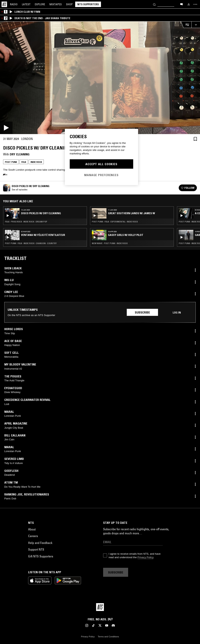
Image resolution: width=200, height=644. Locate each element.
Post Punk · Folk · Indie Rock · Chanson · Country (31, 243)
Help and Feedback (40, 543)
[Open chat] (181, 4)
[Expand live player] (196, 25)
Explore (40, 4)
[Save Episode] (195, 139)
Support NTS (36, 549)
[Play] (100, 78)
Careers (33, 536)
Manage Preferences (101, 175)
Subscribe (142, 312)
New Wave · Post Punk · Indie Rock (110, 243)
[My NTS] (189, 4)
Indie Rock (36, 162)
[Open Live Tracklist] (186, 25)
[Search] (154, 4)
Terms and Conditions (108, 637)
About (32, 529)
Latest (26, 4)
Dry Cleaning (20, 154)
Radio (14, 4)
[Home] (4, 4)
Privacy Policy (145, 557)
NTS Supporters (88, 4)
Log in (177, 313)
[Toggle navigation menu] (195, 4)
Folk (24, 162)
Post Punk (11, 162)
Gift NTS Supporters (41, 556)
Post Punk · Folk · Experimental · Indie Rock (115, 222)
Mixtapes (56, 4)
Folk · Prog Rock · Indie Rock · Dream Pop (26, 222)
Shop (69, 4)
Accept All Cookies (101, 164)
